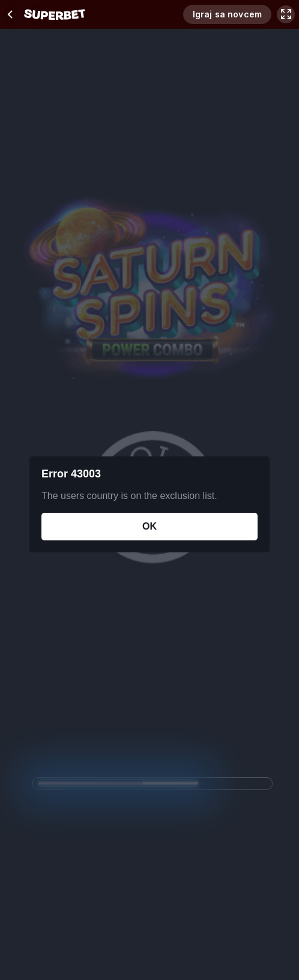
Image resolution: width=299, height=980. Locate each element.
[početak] (55, 14)
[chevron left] (11, 14)
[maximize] (286, 14)
